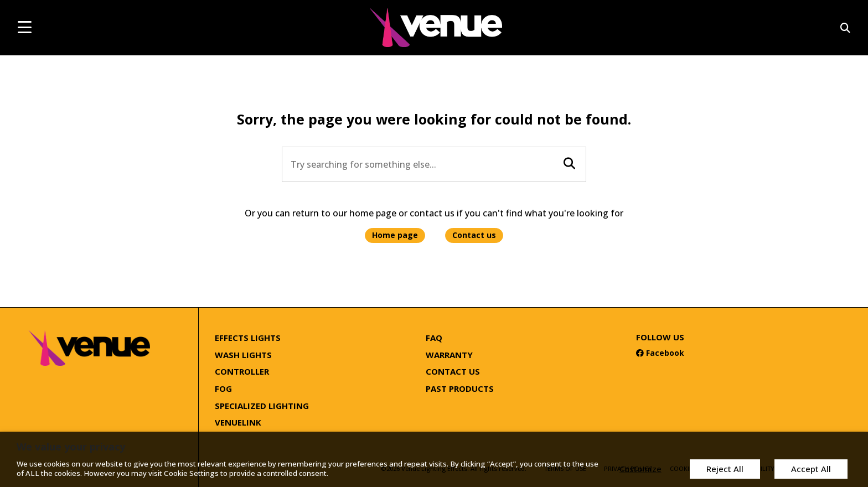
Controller (242, 371)
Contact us (474, 235)
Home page (395, 235)
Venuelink (238, 422)
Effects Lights (248, 338)
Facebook (660, 353)
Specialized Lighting (262, 406)
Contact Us (453, 371)
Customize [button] (638, 469)
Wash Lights (243, 355)
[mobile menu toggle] (25, 27)
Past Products (460, 388)
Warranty (449, 355)
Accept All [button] (810, 469)
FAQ (434, 338)
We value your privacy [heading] (71, 447)
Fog (223, 388)
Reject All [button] (723, 469)
